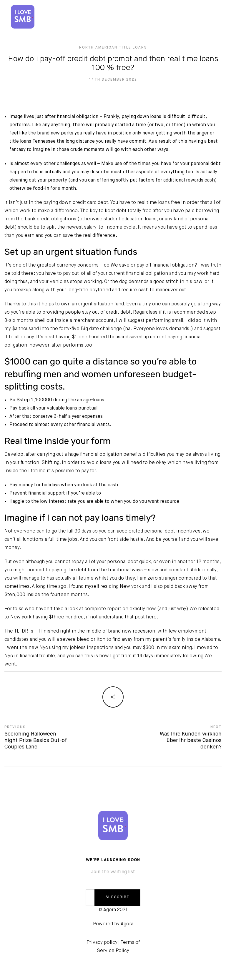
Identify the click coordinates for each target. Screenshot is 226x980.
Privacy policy (102, 943)
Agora (127, 924)
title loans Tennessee (33, 142)
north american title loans (113, 48)
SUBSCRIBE (118, 897)
